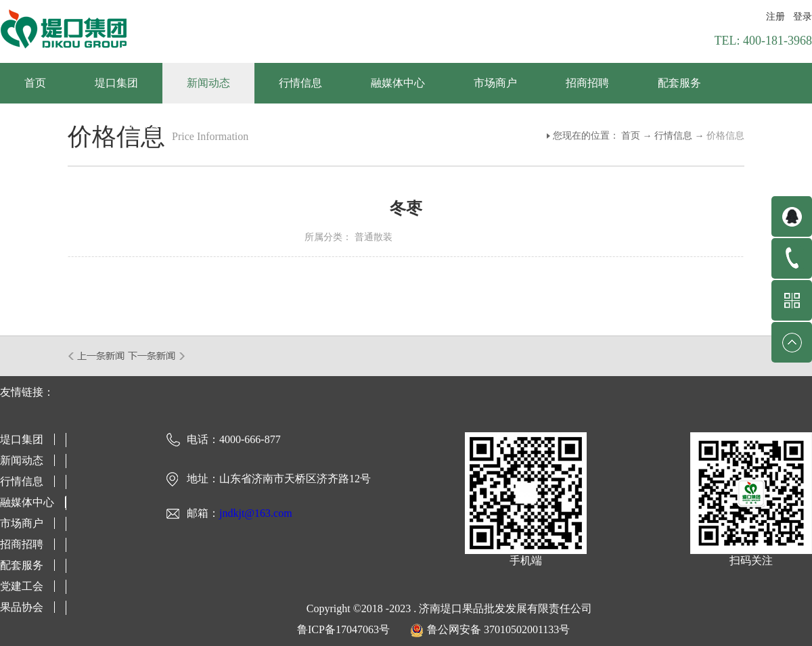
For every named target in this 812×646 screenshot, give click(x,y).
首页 (35, 83)
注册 (775, 17)
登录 (803, 17)
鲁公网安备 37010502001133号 (498, 629)
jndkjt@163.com (256, 513)
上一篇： (97, 356)
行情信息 (673, 136)
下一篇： (157, 356)
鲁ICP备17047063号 (343, 629)
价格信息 (725, 136)
